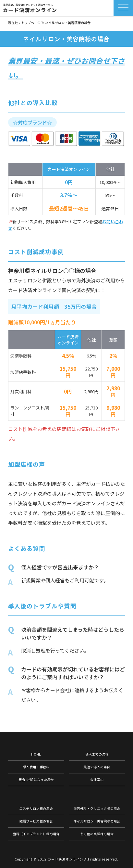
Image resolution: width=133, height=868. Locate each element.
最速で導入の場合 (97, 767)
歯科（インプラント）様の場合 (36, 834)
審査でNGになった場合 (36, 779)
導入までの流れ (97, 754)
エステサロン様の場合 (36, 808)
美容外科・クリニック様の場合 (97, 808)
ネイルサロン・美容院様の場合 (97, 821)
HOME (36, 754)
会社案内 (97, 779)
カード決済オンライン (66, 859)
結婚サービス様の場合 (36, 821)
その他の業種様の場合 (97, 834)
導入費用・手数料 (36, 767)
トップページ (31, 23)
